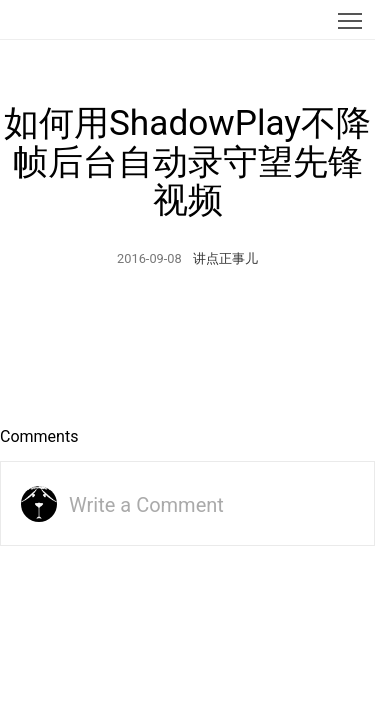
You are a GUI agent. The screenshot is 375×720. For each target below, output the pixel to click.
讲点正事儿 (225, 258)
